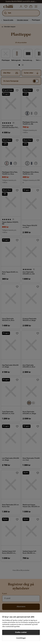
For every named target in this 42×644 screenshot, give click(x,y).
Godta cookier (21, 632)
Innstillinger (21, 638)
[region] (21, 628)
